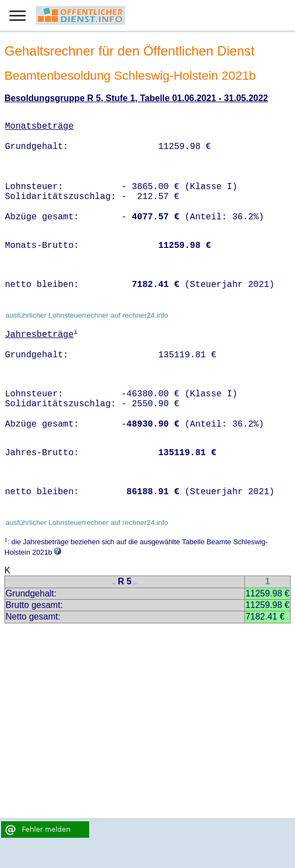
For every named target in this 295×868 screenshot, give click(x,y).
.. (114, 582)
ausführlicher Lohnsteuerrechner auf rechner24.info (87, 315)
